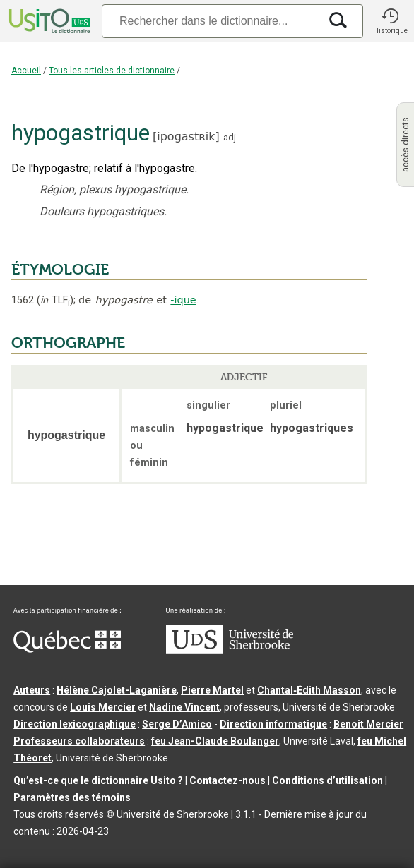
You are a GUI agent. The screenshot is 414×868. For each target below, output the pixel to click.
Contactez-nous (227, 780)
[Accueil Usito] (48, 21)
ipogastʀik (186, 137)
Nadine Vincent (184, 707)
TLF (55, 300)
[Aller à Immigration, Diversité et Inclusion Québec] (67, 649)
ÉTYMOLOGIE (60, 270)
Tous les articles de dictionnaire (112, 71)
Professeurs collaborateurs (79, 741)
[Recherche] (211, 21)
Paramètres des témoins (72, 797)
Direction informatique (273, 724)
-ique (183, 300)
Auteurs (32, 690)
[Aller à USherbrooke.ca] (230, 651)
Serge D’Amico (177, 724)
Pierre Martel (212, 690)
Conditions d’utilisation (327, 780)
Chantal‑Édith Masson (309, 690)
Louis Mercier (103, 707)
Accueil (26, 71)
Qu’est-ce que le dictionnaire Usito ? (98, 780)
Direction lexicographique (75, 724)
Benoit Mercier (368, 724)
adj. (231, 137)
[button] (390, 21)
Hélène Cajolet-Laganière (117, 690)
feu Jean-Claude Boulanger (215, 741)
